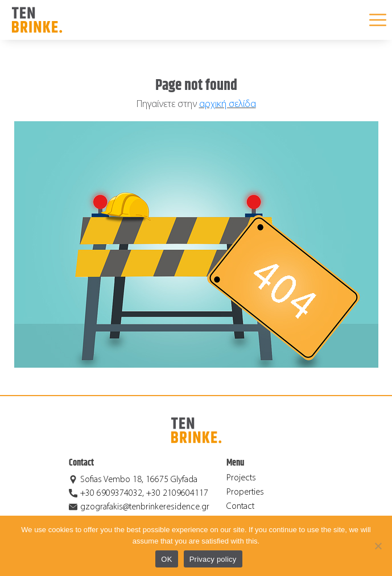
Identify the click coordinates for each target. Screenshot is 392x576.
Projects (241, 478)
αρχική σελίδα (228, 104)
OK (166, 559)
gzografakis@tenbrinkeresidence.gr (145, 507)
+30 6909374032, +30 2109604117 (144, 493)
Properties (245, 492)
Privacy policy (213, 559)
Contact (240, 507)
